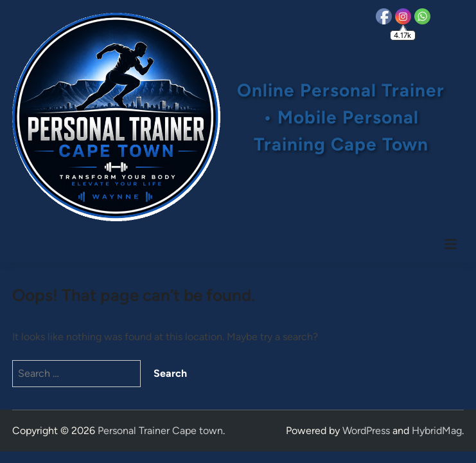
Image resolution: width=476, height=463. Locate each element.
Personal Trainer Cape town (160, 431)
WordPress (366, 431)
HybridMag (437, 431)
